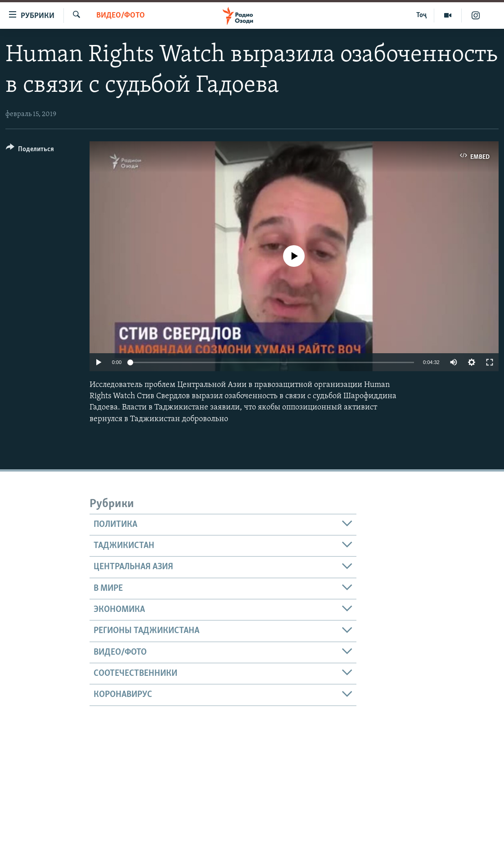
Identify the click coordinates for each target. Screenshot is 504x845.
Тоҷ (421, 15)
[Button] (30, 151)
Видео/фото (121, 16)
